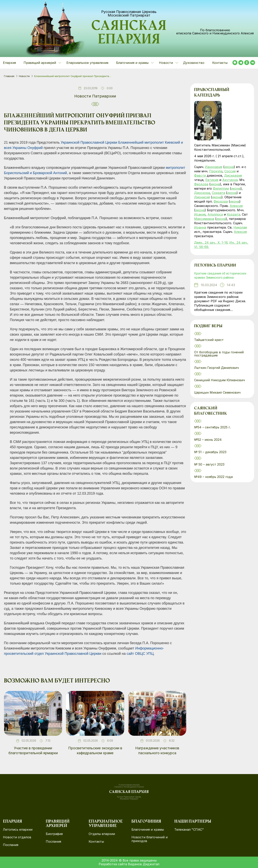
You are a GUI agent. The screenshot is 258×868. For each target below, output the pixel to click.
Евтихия (212, 180)
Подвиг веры (209, 331)
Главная (9, 76)
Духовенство (194, 63)
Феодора (201, 184)
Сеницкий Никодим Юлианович (220, 385)
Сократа (218, 193)
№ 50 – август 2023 (209, 470)
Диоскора (202, 193)
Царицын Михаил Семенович (218, 397)
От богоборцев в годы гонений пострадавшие (219, 359)
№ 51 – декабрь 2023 (210, 457)
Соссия (230, 171)
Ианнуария (214, 167)
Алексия (236, 206)
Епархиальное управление (87, 63)
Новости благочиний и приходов (150, 839)
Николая (240, 227)
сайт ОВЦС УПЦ (140, 654)
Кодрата (233, 214)
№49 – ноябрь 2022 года (213, 482)
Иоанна (200, 227)
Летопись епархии (216, 266)
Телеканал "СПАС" (189, 830)
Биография (54, 834)
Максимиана (204, 219)
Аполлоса (215, 214)
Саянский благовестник (211, 416)
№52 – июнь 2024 (208, 445)
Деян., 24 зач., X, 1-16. (211, 242)
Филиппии (221, 188)
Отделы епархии (102, 834)
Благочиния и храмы (148, 830)
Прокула (216, 171)
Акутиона (230, 180)
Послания (11, 845)
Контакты (220, 63)
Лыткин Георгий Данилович (217, 373)
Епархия (9, 63)
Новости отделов (17, 837)
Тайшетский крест (209, 345)
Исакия (200, 214)
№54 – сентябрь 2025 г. (212, 433)
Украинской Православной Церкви (89, 142)
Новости (24, 76)
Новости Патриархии (95, 96)
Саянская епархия (129, 34)
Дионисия (202, 197)
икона (229, 167)
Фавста (200, 175)
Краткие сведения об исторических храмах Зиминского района (221, 278)
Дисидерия (233, 175)
